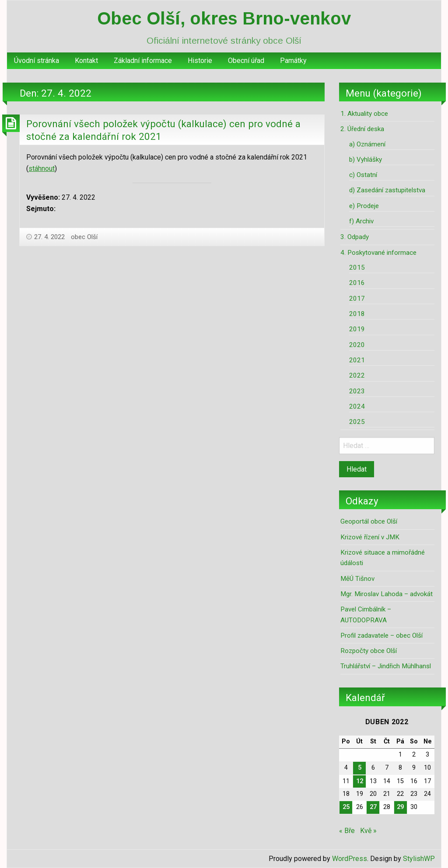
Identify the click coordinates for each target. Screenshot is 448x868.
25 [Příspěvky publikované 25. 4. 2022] (346, 807)
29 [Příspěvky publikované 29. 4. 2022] (400, 807)
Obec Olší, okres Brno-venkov (224, 18)
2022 (357, 375)
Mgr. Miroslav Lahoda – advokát (387, 594)
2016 (357, 283)
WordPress (350, 859)
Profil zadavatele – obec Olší (381, 635)
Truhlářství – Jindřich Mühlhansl (386, 666)
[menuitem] (37, 61)
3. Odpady (355, 237)
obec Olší (84, 237)
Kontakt (86, 61)
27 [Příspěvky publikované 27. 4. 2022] (373, 807)
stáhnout (42, 168)
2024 (357, 406)
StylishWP (419, 859)
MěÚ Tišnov (357, 579)
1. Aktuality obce (364, 114)
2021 (357, 360)
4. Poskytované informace (378, 253)
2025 (357, 422)
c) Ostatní (363, 175)
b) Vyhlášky (366, 160)
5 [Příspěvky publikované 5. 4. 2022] (360, 768)
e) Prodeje (364, 206)
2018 (357, 314)
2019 (357, 329)
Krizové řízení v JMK (370, 537)
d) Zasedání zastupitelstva (387, 190)
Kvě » (368, 831)
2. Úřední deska (362, 129)
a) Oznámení (367, 144)
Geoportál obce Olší (369, 521)
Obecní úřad (246, 61)
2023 (357, 391)
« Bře (347, 831)
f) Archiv (361, 221)
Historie (200, 61)
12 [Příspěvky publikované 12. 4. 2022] (360, 781)
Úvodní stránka (37, 61)
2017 (357, 299)
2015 (357, 267)
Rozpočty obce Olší (369, 651)
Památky (293, 61)
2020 (357, 345)
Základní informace (143, 61)
